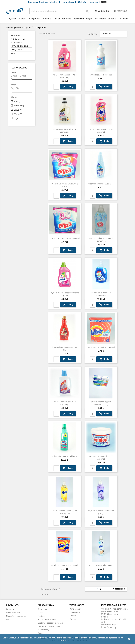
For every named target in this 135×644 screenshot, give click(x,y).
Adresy (73, 616)
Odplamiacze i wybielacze (18, 41)
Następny (119, 589)
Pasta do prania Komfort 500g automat (101, 458)
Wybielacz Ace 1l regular (101, 75)
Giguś (18, 110)
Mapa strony (43, 630)
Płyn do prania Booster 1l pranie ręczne (65, 294)
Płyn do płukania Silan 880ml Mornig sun (65, 512)
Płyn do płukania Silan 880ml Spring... (101, 512)
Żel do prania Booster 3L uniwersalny (101, 294)
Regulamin (43, 609)
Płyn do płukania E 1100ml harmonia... (101, 240)
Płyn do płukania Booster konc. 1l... (65, 349)
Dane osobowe (76, 609)
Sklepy (41, 633)
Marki (9, 619)
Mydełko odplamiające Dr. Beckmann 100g (101, 403)
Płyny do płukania (20, 46)
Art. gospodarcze (62, 19)
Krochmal (16, 36)
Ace (17, 101)
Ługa (17, 118)
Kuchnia (47, 19)
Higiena (23, 19)
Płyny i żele (16, 50)
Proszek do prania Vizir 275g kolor (65, 565)
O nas (40, 613)
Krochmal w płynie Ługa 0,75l (101, 184)
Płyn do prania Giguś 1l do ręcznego (65, 403)
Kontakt (41, 616)
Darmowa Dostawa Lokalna (50, 626)
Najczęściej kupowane (16, 616)
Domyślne (113, 34)
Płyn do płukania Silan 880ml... (101, 565)
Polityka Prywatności (47, 619)
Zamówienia (75, 612)
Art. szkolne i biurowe (105, 19)
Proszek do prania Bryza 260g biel (65, 238)
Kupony (73, 619)
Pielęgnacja (35, 19)
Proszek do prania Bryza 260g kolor (65, 185)
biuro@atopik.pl (109, 627)
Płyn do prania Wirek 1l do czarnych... (65, 131)
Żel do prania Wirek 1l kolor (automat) (101, 131)
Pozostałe (124, 19)
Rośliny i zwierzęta (83, 19)
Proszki (15, 54)
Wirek (18, 114)
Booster (19, 106)
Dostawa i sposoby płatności (50, 623)
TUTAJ (104, 2)
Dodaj (68, 87)
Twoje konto (77, 605)
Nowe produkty (13, 613)
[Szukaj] (60, 11)
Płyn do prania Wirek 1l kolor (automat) (65, 76)
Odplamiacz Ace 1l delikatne (65, 456)
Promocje (10, 609)
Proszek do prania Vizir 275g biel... (101, 347)
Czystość (12, 19)
